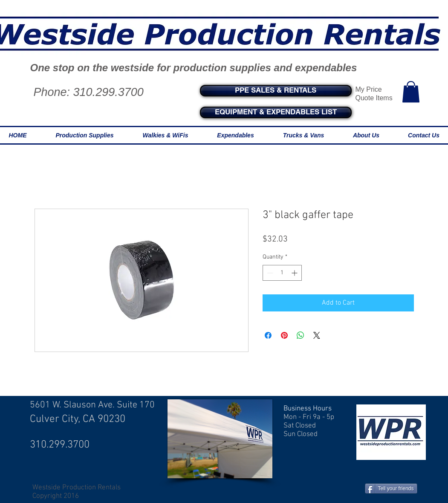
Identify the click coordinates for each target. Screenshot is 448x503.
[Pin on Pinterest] (284, 335)
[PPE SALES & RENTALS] (276, 91)
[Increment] (295, 273)
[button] (411, 92)
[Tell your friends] (391, 488)
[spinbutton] (282, 273)
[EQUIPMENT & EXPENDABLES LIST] (276, 112)
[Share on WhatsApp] (301, 335)
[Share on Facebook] (268, 335)
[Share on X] (317, 335)
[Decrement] (269, 273)
